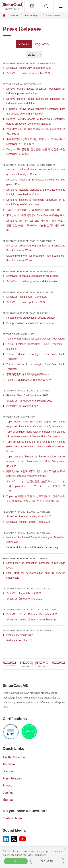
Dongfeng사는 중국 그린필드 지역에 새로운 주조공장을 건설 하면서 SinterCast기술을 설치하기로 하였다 (36, 225)
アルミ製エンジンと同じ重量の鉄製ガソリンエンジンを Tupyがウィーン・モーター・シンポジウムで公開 (36, 486)
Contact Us (10, 818)
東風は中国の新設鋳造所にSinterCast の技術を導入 (35, 215)
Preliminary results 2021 (20, 635)
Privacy (7, 785)
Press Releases (12, 778)
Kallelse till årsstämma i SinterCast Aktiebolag (32, 547)
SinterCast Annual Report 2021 (24, 593)
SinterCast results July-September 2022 (29, 68)
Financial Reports (32, 15)
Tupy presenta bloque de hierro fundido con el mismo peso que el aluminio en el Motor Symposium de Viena (36, 461)
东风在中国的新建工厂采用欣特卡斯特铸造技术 (33, 210)
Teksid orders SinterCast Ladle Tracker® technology (36, 339)
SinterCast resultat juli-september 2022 (28, 73)
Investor (15, 15)
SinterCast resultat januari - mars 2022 (28, 522)
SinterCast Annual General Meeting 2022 (29, 401)
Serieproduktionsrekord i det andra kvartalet (31, 323)
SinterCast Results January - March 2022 (30, 516)
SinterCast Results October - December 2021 (32, 614)
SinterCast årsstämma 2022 (22, 406)
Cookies (8, 793)
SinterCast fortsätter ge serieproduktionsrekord (33, 281)
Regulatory (42, 44)
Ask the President (14, 757)
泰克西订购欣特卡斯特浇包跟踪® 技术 (28, 374)
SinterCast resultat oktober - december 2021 (31, 620)
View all (24, 44)
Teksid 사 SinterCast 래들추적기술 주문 (29, 380)
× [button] (65, 850)
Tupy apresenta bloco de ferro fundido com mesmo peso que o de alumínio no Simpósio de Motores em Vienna (36, 446)
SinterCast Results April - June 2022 (27, 297)
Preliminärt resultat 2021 (20, 640)
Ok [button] (16, 861)
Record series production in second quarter (31, 318)
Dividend (9, 771)
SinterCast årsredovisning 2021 (24, 599)
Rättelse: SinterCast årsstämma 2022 (27, 395)
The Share (9, 764)
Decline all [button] (47, 861)
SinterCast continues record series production (32, 276)
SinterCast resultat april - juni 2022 (26, 302)
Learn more (40, 855)
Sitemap (8, 800)
